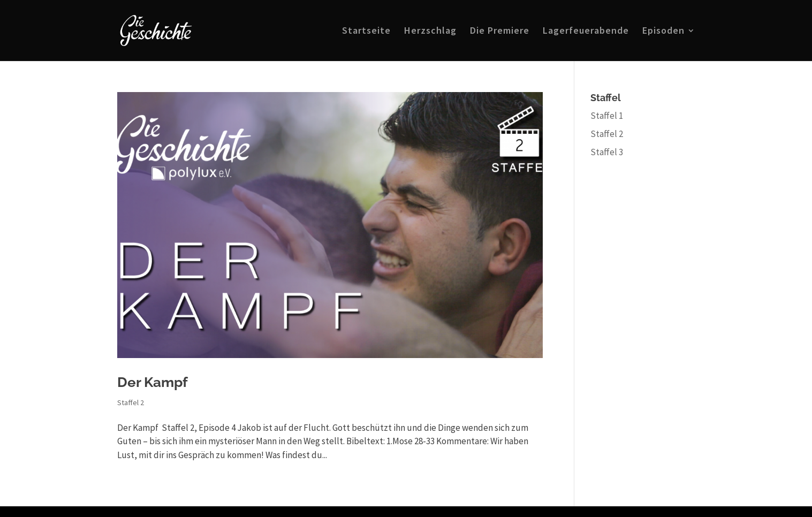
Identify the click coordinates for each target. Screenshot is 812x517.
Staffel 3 (607, 152)
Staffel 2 (131, 402)
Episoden (663, 32)
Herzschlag (430, 32)
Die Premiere (500, 32)
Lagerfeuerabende (586, 32)
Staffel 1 (607, 116)
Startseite (366, 32)
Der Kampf (153, 382)
